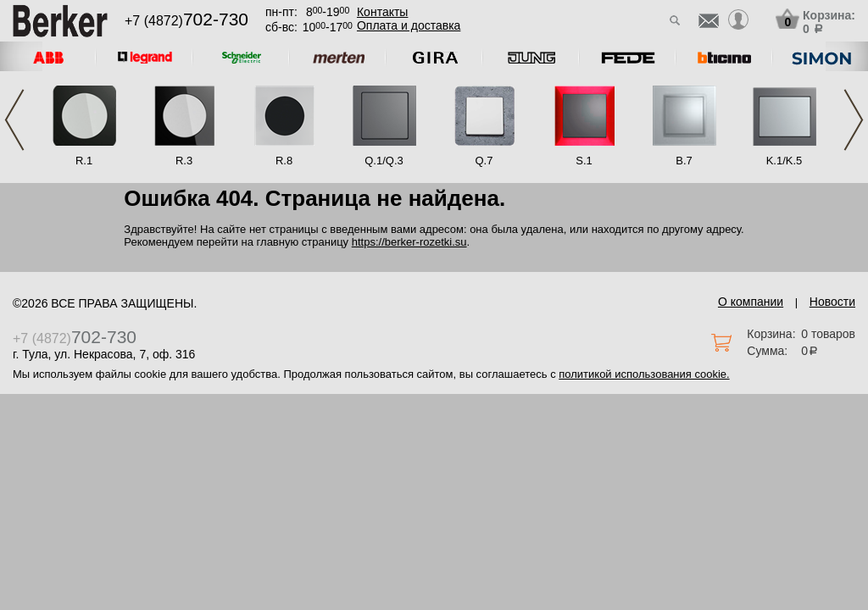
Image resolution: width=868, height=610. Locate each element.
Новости (832, 302)
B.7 (684, 161)
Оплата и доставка (409, 25)
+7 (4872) (186, 21)
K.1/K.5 (785, 161)
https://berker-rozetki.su (409, 242)
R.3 (184, 161)
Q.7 (484, 161)
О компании (751, 302)
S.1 (584, 161)
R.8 (284, 161)
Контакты (382, 12)
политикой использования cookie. (644, 374)
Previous (14, 120)
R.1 (84, 161)
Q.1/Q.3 (384, 161)
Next (854, 120)
